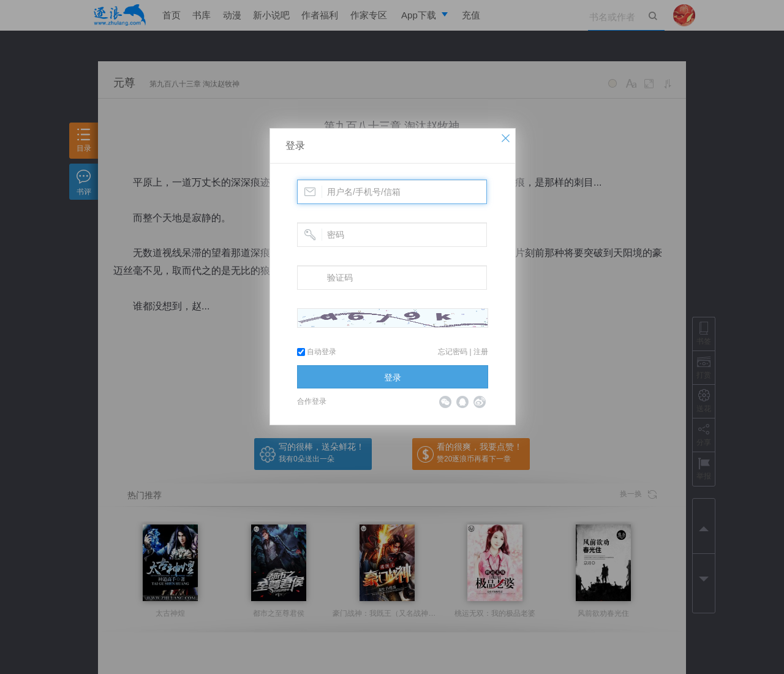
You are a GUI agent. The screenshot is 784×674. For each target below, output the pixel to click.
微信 (445, 402)
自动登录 (317, 352)
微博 (480, 402)
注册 (481, 352)
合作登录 (312, 401)
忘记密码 (453, 352)
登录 (295, 146)
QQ (462, 402)
